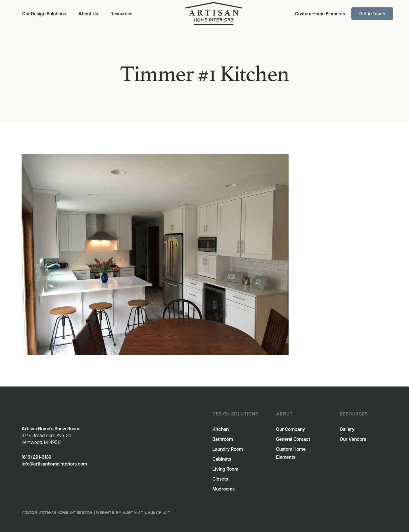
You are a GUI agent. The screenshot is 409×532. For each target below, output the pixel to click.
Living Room (225, 469)
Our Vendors (353, 439)
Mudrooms (224, 489)
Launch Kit (158, 512)
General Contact (293, 439)
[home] (214, 13)
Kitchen (221, 429)
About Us (88, 14)
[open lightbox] (155, 254)
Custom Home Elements (320, 14)
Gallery (347, 429)
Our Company (291, 429)
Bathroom (223, 439)
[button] (44, 14)
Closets (220, 479)
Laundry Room (228, 449)
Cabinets (222, 459)
